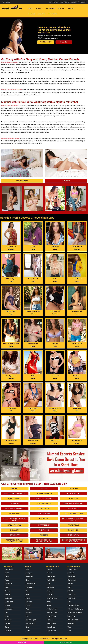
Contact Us (53, 14)
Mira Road (29, 576)
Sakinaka (50, 595)
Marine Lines (72, 580)
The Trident (73, 489)
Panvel (28, 605)
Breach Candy (51, 623)
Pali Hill (70, 591)
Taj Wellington (73, 509)
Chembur (42, 14)
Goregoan (8, 598)
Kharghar (29, 573)
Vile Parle (8, 620)
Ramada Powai (73, 525)
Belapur (49, 573)
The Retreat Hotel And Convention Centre (15, 541)
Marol (69, 587)
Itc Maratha (15, 504)
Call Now (64, 42)
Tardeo (7, 587)
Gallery (39, 8)
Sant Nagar (71, 598)
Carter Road (51, 627)
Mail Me (8, 2)
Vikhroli (49, 569)
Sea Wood (71, 616)
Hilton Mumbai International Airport (73, 519)
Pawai (7, 580)
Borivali (32, 14)
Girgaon (7, 595)
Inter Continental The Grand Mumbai (15, 519)
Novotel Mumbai (44, 514)
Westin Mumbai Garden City (15, 494)
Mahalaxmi (71, 576)
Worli (27, 591)
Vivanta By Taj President (44, 499)
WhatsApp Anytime (66, 642)
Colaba (7, 573)
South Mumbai (52, 609)
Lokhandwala (30, 584)
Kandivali (8, 631)
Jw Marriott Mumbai (44, 494)
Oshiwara (29, 602)
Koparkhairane (52, 598)
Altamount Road (73, 605)
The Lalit (44, 489)
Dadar (7, 576)
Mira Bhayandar (73, 620)
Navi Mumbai (50, 8)
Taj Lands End (73, 530)
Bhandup (50, 591)
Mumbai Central (52, 613)
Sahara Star (15, 530)
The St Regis (44, 530)
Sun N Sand (73, 499)
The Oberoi (44, 535)
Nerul (28, 627)
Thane (28, 631)
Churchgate (9, 569)
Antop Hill (50, 620)
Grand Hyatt (15, 535)
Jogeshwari (9, 609)
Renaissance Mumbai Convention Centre (44, 541)
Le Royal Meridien (73, 494)
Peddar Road (51, 616)
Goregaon (71, 623)
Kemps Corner (73, 569)
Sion (69, 602)
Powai (49, 602)
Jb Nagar (8, 605)
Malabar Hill (51, 576)
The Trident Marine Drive (73, 514)
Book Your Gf (45, 639)
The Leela (15, 489)
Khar (27, 569)
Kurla (27, 580)
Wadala (7, 623)
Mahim (28, 595)
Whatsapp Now (46, 42)
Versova (28, 613)
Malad (28, 598)
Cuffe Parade (51, 631)
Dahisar (7, 591)
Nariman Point (31, 623)
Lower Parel (30, 587)
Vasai (69, 627)
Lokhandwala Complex (75, 609)
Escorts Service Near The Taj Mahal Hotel (73, 541)
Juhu (6, 613)
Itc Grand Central (44, 504)
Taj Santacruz (15, 514)
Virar (69, 631)
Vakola (7, 616)
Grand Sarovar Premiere (15, 509)
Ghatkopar (50, 587)
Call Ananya (22, 642)
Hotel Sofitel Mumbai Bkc (73, 504)
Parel (27, 609)
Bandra (71, 8)
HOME (30, 8)
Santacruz (8, 584)
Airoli (48, 584)
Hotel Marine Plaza (15, 525)
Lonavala (71, 573)
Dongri (49, 605)
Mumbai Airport (31, 620)
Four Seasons (44, 519)
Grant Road (9, 602)
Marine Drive (51, 580)
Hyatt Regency (44, 525)
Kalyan (7, 627)
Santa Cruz (71, 595)
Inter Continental (15, 499)
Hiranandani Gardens (75, 613)
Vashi (28, 616)
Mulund (70, 584)
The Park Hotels (44, 509)
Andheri (61, 8)
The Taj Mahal (73, 535)
